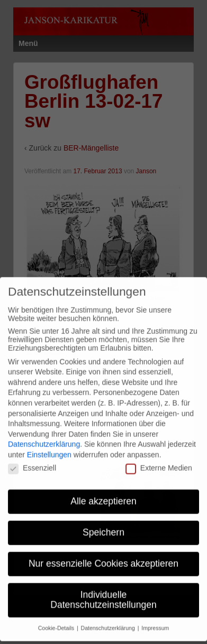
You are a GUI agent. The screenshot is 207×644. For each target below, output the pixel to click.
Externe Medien (159, 461)
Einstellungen (49, 447)
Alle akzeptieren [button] (103, 493)
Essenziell (32, 461)
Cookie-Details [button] (57, 620)
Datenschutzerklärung (44, 436)
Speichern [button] (103, 525)
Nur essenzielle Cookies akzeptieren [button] (103, 556)
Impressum (155, 620)
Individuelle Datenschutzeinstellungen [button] (103, 592)
